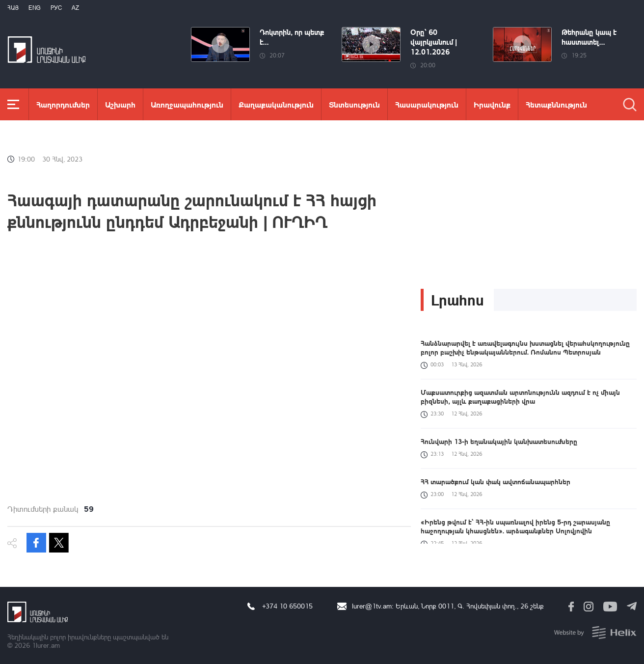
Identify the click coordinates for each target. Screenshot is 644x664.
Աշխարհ (120, 104)
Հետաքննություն (556, 104)
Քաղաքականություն (276, 104)
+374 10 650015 (287, 606)
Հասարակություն (427, 104)
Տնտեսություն (354, 104)
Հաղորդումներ (63, 104)
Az (75, 8)
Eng (35, 8)
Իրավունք (492, 104)
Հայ (13, 8)
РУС (56, 8)
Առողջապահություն (187, 104)
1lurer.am (46, 645)
